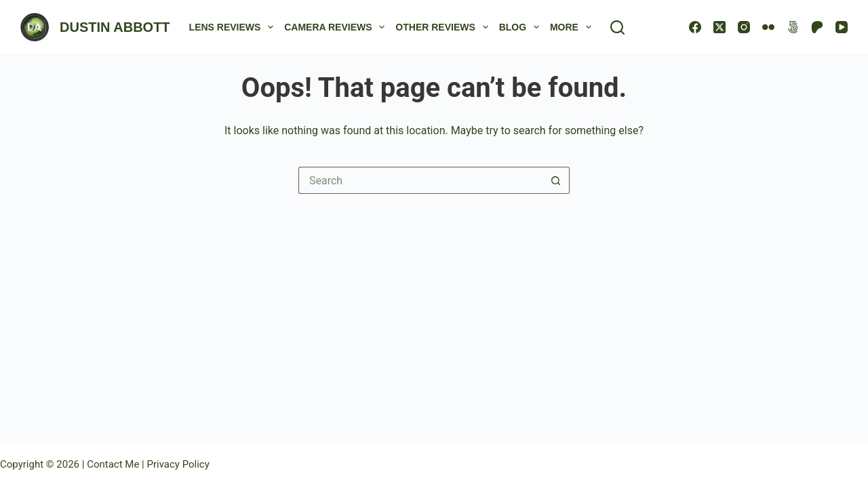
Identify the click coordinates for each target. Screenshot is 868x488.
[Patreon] (817, 27)
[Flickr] (768, 27)
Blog (522, 27)
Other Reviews (444, 27)
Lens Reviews (234, 27)
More (573, 27)
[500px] (793, 27)
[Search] (617, 27)
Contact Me (114, 464)
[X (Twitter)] (719, 27)
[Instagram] (744, 27)
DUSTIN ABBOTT (115, 27)
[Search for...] (420, 180)
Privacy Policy (178, 464)
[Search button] (556, 180)
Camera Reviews (337, 27)
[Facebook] (695, 27)
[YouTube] (842, 27)
